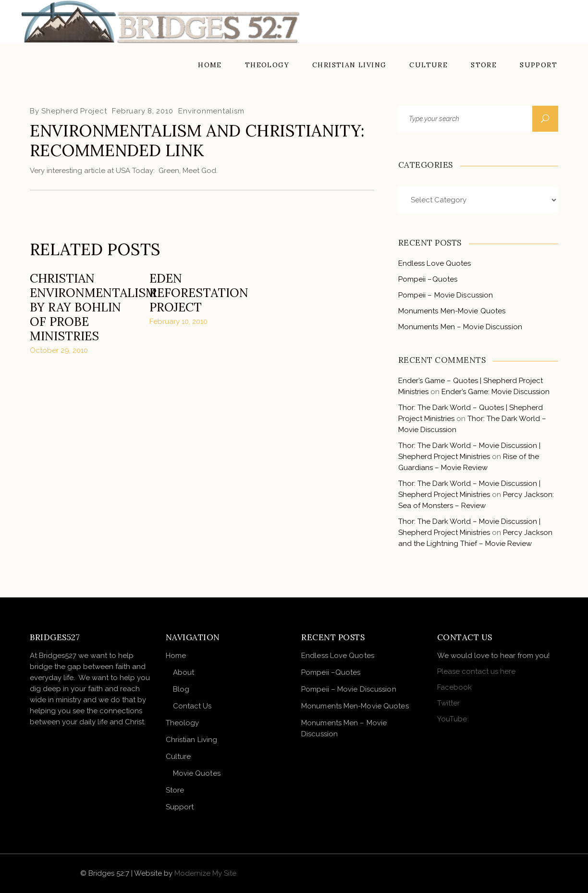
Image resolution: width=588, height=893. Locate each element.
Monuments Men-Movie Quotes (452, 311)
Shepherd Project (74, 111)
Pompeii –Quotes (428, 279)
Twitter (448, 703)
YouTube (452, 719)
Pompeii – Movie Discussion (446, 295)
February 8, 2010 (142, 111)
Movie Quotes (197, 773)
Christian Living (192, 740)
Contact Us (192, 706)
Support (180, 807)
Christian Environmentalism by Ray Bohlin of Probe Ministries (93, 307)
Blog (181, 689)
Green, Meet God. (188, 171)
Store (175, 790)
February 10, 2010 (178, 322)
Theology (183, 723)
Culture (178, 757)
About (184, 672)
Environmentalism (211, 111)
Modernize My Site (205, 873)
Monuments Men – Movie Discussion (460, 327)
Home (176, 656)
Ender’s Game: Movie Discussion (496, 392)
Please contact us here (476, 671)
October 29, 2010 (59, 350)
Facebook (454, 687)
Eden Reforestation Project (199, 293)
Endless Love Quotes (435, 263)
